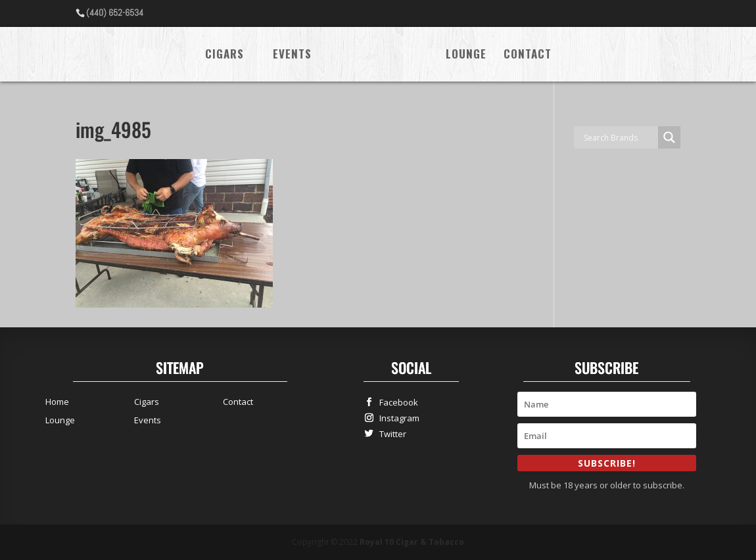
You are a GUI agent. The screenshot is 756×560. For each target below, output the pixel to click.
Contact (528, 56)
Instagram (396, 418)
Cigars (224, 56)
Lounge (466, 56)
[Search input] (619, 137)
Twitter (390, 433)
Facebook (396, 402)
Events (292, 56)
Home (57, 402)
